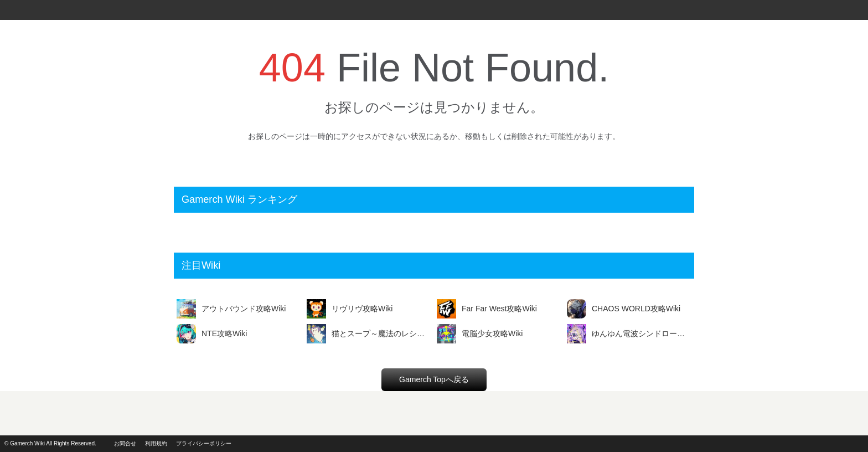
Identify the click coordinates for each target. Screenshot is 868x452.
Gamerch (22, 10)
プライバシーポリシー (204, 443)
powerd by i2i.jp (828, 444)
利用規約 (156, 443)
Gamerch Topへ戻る (434, 379)
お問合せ (125, 443)
